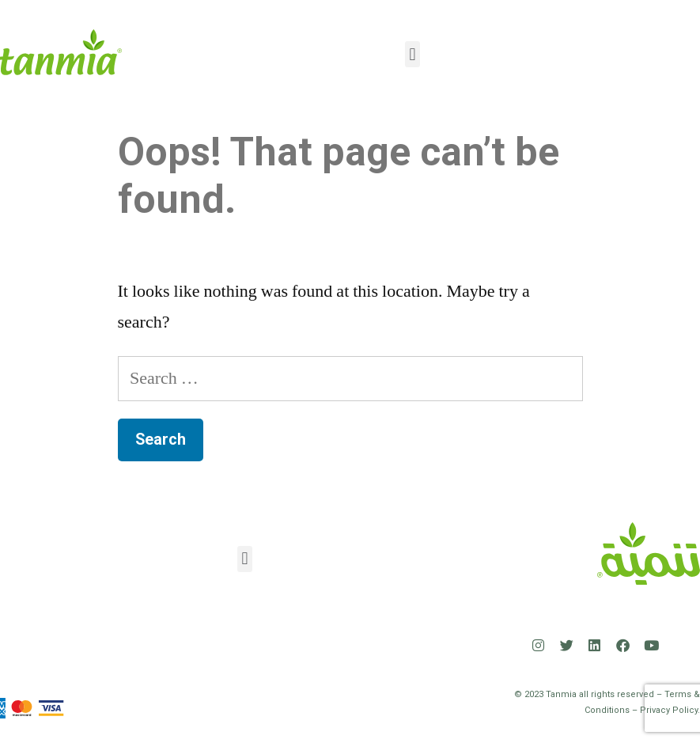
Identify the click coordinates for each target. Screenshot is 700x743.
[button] (412, 54)
